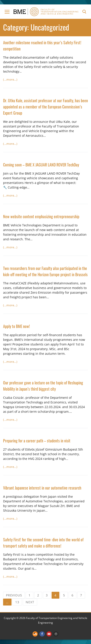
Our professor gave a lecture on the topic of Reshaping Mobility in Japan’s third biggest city (43, 386)
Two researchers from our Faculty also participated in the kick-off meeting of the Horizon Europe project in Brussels (45, 271)
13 (17, 602)
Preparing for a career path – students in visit (37, 441)
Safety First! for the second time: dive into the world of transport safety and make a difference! (43, 543)
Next (30, 602)
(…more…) (10, 80)
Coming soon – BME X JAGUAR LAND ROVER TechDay (41, 165)
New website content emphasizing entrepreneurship (41, 216)
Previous (14, 595)
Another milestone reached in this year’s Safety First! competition (42, 46)
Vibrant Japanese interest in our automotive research (42, 488)
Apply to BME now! (16, 326)
